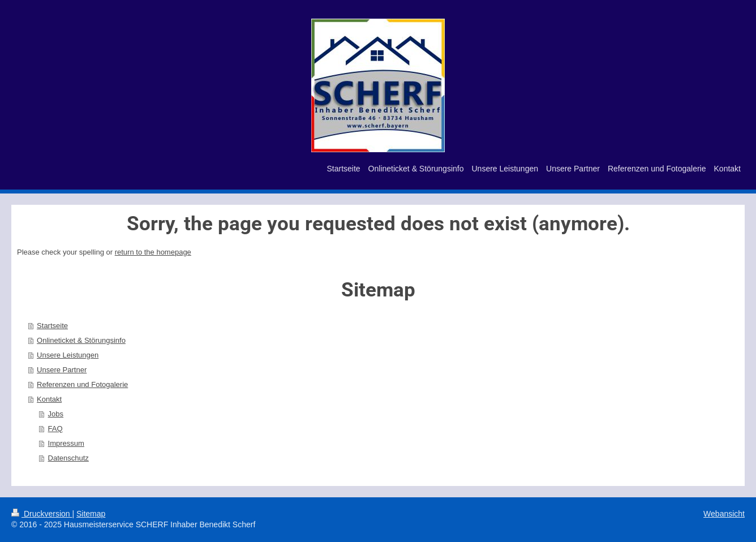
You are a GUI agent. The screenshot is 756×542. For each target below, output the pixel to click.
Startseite (52, 326)
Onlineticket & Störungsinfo (81, 340)
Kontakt (49, 399)
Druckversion (42, 514)
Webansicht (724, 514)
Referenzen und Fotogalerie (82, 384)
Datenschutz (68, 458)
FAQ (55, 429)
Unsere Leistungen (68, 355)
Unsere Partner (62, 370)
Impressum (66, 443)
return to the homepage (153, 252)
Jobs (56, 414)
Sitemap (91, 514)
